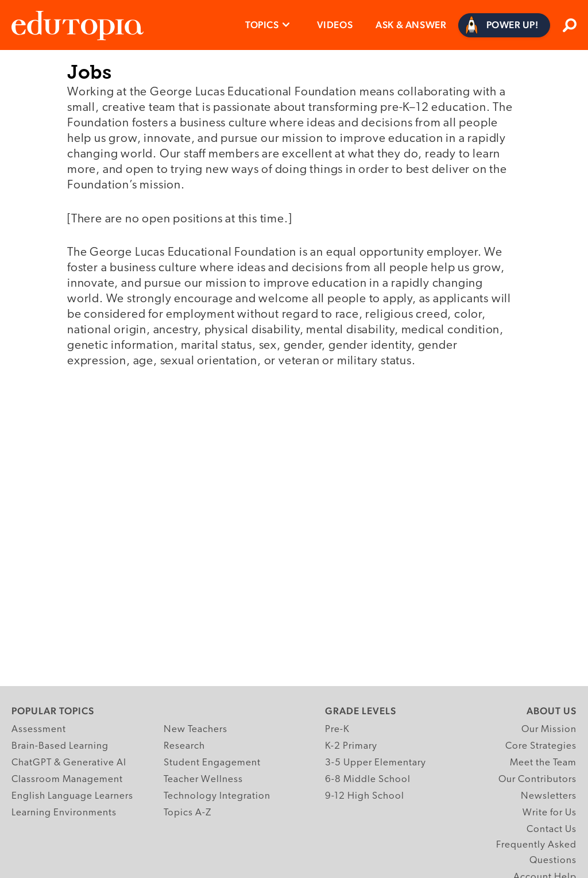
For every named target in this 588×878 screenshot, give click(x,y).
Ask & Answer (411, 25)
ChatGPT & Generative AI (69, 763)
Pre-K (337, 729)
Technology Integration (217, 796)
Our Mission (549, 729)
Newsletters (549, 796)
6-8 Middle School (368, 779)
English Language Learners (72, 796)
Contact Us (552, 829)
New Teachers (196, 729)
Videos (335, 25)
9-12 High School (365, 796)
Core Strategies (541, 746)
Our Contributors (537, 779)
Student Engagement (212, 763)
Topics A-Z (187, 813)
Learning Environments (64, 813)
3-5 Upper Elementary (376, 763)
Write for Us (550, 813)
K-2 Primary (351, 746)
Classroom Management (67, 779)
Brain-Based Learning (60, 746)
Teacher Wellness (203, 779)
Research (184, 746)
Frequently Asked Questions (536, 853)
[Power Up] (504, 25)
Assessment (39, 729)
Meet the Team (543, 763)
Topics (262, 25)
